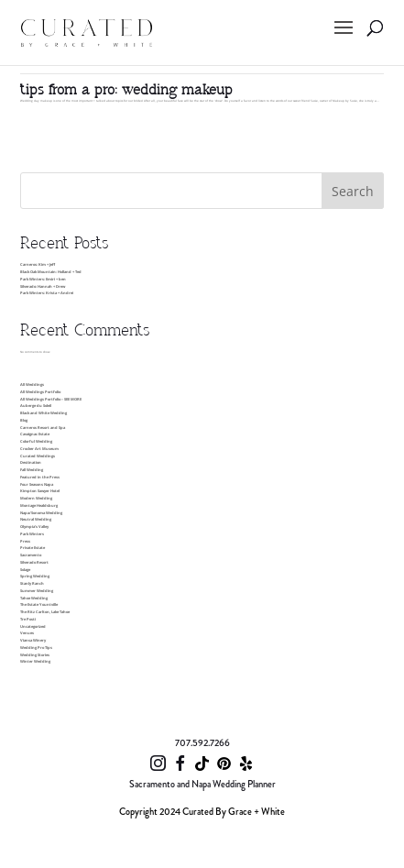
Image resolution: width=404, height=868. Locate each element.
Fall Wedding (32, 469)
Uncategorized (33, 626)
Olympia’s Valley (34, 526)
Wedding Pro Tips (36, 647)
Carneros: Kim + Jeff (38, 264)
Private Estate (33, 547)
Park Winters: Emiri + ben (43, 279)
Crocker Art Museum (39, 448)
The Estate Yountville (39, 604)
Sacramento (31, 555)
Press (25, 541)
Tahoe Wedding (34, 598)
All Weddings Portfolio (40, 391)
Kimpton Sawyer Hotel (40, 490)
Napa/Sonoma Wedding (41, 512)
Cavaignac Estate (35, 434)
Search (353, 191)
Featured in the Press (40, 477)
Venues (27, 632)
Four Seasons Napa (37, 484)
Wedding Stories (35, 654)
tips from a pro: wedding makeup (126, 91)
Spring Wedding (35, 576)
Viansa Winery (33, 640)
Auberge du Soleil (36, 405)
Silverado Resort (34, 562)
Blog (24, 420)
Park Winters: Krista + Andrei (47, 292)
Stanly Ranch (32, 583)
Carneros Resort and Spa (43, 427)
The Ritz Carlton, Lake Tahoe (45, 611)
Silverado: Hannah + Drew (43, 286)
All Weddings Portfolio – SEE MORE (51, 399)
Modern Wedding (36, 498)
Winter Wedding (35, 661)
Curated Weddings (38, 456)
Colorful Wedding (36, 441)
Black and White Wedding (44, 412)
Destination (31, 462)
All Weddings (32, 384)
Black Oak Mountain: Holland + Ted (51, 271)
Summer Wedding (37, 590)
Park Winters (32, 533)
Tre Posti (28, 619)
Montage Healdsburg (39, 505)
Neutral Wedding (36, 519)
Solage (25, 569)
